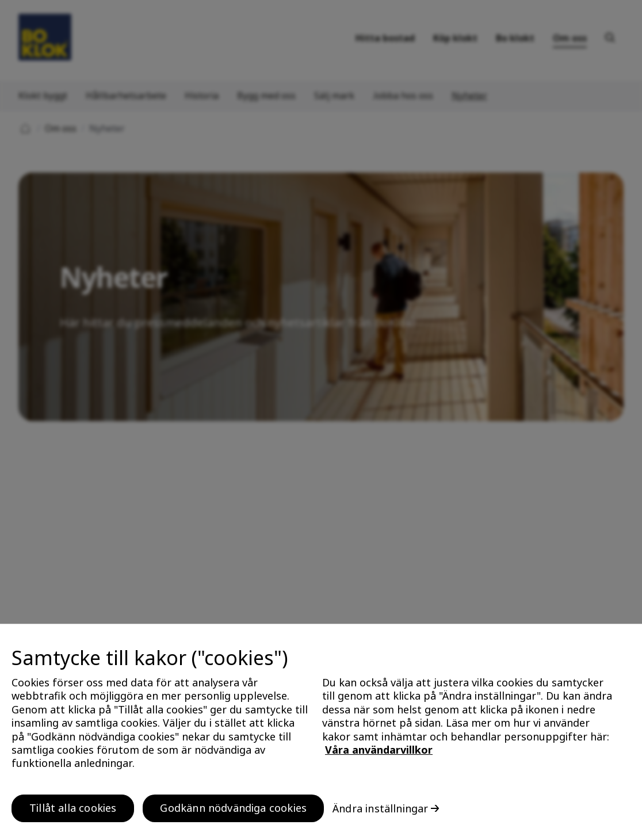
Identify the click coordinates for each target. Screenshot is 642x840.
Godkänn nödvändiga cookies (233, 812)
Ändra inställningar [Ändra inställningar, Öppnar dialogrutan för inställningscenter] (380, 813)
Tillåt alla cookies (73, 812)
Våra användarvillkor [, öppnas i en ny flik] (379, 754)
